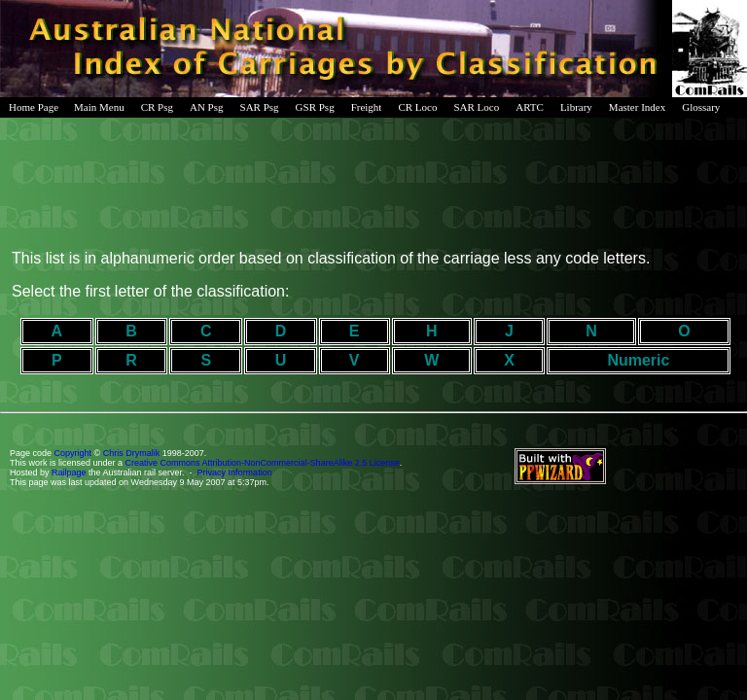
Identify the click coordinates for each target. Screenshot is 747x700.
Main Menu (99, 107)
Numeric (638, 360)
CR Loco (417, 107)
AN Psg (207, 107)
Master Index (637, 107)
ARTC (530, 107)
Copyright (73, 453)
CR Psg (157, 107)
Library (576, 107)
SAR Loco (476, 107)
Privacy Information (235, 472)
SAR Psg (260, 107)
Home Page (34, 107)
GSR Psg (315, 107)
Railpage (69, 472)
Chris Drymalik (132, 453)
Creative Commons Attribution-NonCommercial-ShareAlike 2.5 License (263, 463)
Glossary (701, 107)
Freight (367, 107)
